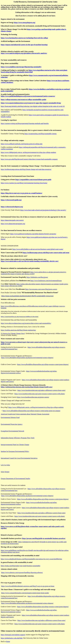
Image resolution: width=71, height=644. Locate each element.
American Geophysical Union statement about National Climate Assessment (25, 414)
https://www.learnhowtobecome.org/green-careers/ (33, 397)
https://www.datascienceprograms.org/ (13, 224)
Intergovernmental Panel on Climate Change (15, 445)
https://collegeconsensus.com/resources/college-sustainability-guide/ (24, 100)
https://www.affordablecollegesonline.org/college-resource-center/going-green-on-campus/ (32, 411)
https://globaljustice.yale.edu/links (12, 638)
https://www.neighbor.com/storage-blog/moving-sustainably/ (21, 67)
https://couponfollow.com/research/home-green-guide (33, 180)
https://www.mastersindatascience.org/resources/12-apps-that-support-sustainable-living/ (31, 103)
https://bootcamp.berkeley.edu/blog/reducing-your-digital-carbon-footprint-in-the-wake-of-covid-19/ (33, 106)
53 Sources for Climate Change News (13, 333)
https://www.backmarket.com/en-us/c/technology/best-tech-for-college (24, 38)
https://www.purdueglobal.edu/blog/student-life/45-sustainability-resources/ (27, 296)
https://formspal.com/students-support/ (13, 635)
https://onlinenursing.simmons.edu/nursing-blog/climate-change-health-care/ (27, 387)
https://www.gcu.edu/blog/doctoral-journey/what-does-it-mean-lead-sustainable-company (29, 159)
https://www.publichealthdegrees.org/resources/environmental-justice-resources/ (28, 96)
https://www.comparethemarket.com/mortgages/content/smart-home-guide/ (25, 593)
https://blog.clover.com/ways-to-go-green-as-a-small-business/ (22, 193)
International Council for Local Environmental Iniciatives (19, 458)
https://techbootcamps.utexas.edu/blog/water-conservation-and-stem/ (46, 253)
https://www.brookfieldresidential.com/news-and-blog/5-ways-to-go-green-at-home (28, 586)
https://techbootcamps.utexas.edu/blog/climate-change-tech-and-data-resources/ (26, 169)
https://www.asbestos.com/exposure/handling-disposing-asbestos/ (22, 573)
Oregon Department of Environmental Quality (15, 479)
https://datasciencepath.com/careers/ (12, 220)
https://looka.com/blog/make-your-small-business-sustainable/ (21, 566)
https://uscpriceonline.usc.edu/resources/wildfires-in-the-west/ (20, 317)
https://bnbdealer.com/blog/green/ (37, 277)
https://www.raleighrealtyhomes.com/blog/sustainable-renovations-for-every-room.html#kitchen (31, 559)
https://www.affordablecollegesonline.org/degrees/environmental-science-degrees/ (27, 358)
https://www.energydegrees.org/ (25, 22)
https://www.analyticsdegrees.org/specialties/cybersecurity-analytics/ (24, 53)
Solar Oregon (5, 472)
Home (8, 641)
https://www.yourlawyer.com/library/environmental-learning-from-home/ (24, 183)
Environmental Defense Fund (10, 417)
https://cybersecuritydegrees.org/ (12, 207)
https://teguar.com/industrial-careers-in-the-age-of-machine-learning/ (24, 45)
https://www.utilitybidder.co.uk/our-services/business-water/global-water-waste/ (38, 249)
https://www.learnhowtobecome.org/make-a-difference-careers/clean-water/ (42, 390)
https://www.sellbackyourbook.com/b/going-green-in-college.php (22, 144)
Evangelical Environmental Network (12, 431)
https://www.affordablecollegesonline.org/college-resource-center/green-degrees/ (43, 364)
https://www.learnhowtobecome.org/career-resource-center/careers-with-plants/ (40, 394)
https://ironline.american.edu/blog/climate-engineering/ (18, 330)
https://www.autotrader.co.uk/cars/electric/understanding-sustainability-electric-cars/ (30, 261)
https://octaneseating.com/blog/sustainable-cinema (40, 134)
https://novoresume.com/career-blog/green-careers (41, 289)
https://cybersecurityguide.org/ (11, 200)
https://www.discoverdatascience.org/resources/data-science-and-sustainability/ (26, 323)
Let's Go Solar (5, 465)
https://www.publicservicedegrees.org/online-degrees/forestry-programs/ (33, 234)
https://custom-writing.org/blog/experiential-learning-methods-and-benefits (25, 123)
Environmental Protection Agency (12, 424)
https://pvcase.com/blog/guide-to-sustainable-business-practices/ (44, 538)
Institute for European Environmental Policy (15, 451)
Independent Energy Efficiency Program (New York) (18, 438)
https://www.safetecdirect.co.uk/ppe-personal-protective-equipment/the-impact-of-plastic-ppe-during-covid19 (34, 273)
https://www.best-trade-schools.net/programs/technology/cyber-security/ (43, 210)
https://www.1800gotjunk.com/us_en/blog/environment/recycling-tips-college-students (28, 152)
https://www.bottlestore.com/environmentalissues (46, 281)
